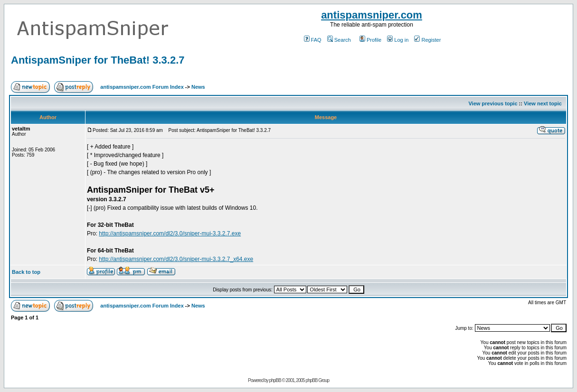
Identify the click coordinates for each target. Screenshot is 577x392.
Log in (398, 40)
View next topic (543, 103)
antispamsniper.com (372, 15)
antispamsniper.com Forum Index (142, 87)
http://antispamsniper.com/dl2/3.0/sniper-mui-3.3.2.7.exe (170, 233)
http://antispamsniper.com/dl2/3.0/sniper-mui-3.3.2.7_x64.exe (176, 259)
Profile (370, 40)
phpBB (275, 380)
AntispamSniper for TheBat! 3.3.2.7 (98, 60)
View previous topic (493, 103)
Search (339, 40)
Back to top (26, 272)
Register (427, 40)
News (198, 87)
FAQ (313, 40)
